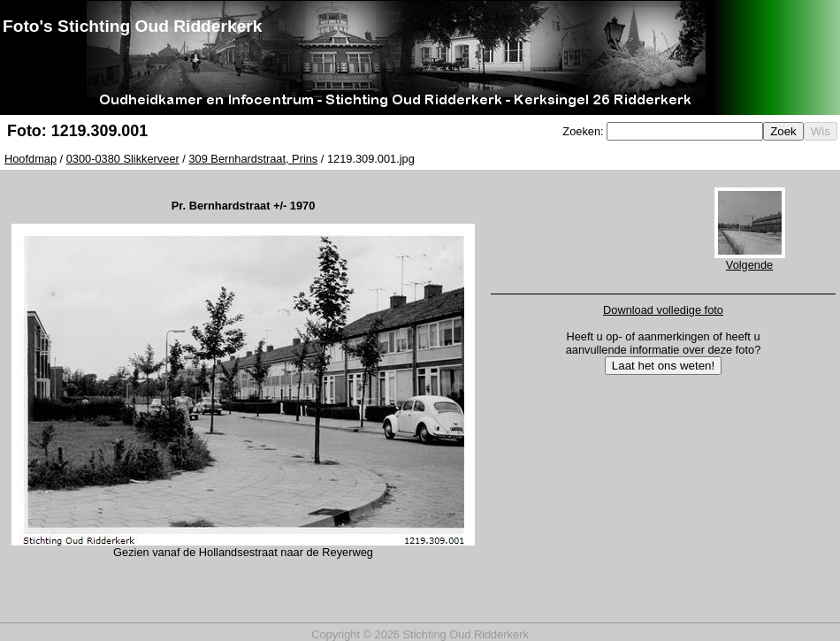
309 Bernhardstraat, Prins (253, 159)
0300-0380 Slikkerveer (123, 159)
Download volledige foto (663, 310)
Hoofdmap (31, 159)
